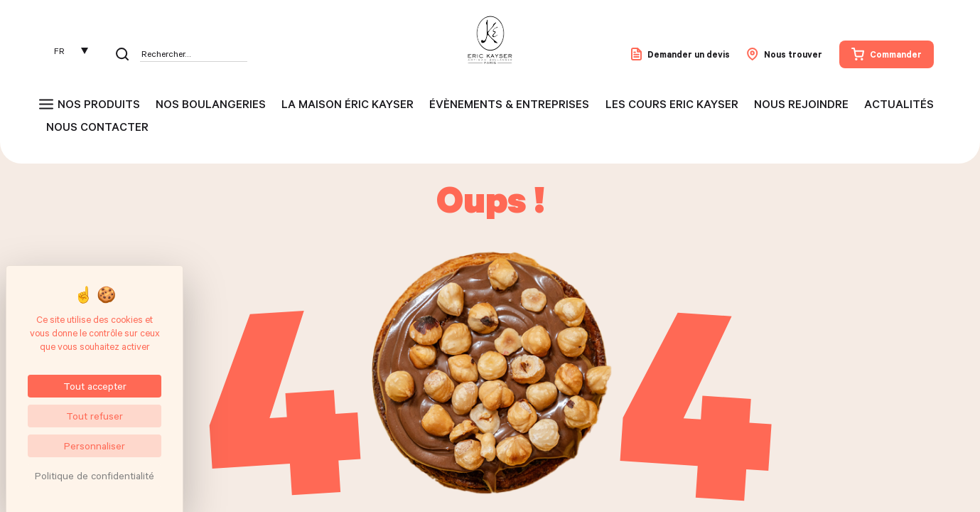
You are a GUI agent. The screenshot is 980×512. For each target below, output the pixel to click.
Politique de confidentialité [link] (95, 475)
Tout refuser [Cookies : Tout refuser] (95, 416)
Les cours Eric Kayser (672, 104)
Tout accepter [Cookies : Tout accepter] (95, 386)
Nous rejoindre (801, 104)
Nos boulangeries (211, 104)
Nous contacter (97, 127)
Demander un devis (680, 54)
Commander (887, 54)
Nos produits (99, 104)
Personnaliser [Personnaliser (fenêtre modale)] (95, 446)
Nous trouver (785, 54)
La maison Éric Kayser (348, 104)
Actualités (899, 104)
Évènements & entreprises (509, 104)
